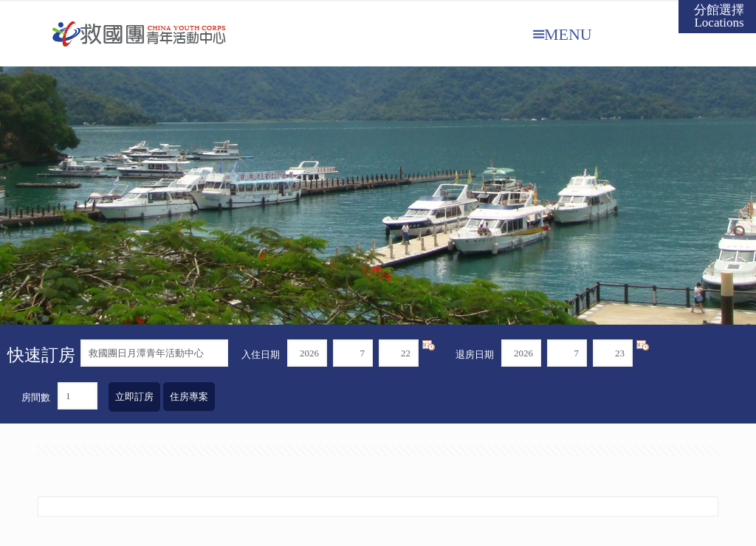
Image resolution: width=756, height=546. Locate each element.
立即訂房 (134, 397)
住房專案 (189, 397)
